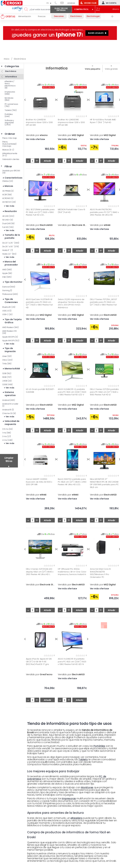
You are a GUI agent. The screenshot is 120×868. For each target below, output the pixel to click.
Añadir (48, 161)
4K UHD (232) (8, 216)
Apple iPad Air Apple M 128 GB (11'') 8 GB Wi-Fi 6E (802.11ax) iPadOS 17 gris (39, 662)
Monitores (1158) (9, 99)
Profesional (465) (10, 294)
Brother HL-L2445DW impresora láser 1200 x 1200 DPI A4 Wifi (39, 122)
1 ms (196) (7, 433)
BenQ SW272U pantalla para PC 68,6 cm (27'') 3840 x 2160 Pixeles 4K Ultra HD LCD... (72, 482)
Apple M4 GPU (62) (11, 341)
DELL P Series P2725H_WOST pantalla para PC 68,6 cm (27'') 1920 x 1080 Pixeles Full (103, 302)
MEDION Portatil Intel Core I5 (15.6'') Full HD (71, 211)
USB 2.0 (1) (7, 311)
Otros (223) (7, 360)
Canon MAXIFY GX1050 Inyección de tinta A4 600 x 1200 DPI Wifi (39, 482)
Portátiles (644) (9, 115)
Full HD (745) (8, 227)
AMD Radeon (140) (10, 327)
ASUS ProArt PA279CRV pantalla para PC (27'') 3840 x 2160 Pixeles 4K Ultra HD (104, 212)
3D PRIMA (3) (8, 191)
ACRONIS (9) (8, 198)
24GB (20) (7, 381)
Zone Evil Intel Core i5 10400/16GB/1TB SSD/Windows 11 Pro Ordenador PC (100, 573)
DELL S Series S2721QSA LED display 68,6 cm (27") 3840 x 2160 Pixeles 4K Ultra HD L (40, 572)
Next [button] (56, 280)
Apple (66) (7, 273)
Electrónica (10, 71)
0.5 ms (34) (7, 429)
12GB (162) (7, 373)
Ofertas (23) (8, 181)
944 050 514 (57, 3)
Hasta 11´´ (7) (8, 250)
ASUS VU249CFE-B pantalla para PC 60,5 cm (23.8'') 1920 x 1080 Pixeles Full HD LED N (72, 662)
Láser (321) (7, 356)
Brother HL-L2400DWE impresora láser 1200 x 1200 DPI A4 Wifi (71, 122)
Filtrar (8, 167)
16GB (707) (7, 377)
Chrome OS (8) (9, 413)
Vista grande (111, 69)
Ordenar (10, 134)
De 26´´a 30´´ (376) (11, 246)
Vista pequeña (92, 69)
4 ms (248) (7, 440)
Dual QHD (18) (8, 223)
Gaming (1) (7, 290)
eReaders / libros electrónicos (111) (10, 85)
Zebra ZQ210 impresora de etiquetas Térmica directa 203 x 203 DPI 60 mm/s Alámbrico (71, 303)
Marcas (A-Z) (8, 150)
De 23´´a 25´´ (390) (11, 243)
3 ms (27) (7, 436)
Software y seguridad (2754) (9, 123)
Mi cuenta (108, 3)
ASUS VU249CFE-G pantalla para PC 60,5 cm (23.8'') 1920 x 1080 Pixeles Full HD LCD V (72, 392)
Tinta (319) (7, 364)
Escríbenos (63, 3)
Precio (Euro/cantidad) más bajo (9, 144)
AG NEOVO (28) (9, 202)
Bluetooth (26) (9, 307)
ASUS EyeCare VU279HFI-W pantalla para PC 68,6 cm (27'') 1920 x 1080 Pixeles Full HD (39, 303)
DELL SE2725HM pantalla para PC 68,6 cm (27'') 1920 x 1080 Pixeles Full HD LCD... (40, 212)
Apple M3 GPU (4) (10, 337)
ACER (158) (7, 195)
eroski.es (71, 3)
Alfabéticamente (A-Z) (10, 154)
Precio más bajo (10, 138)
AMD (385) (7, 270)
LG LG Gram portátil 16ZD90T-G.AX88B (40, 391)
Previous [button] (25, 100)
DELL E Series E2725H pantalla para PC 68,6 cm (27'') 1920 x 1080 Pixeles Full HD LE (104, 392)
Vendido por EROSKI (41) (11, 172)
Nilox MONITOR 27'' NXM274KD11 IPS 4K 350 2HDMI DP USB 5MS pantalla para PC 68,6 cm (104, 483)
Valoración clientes (11, 159)
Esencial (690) (9, 287)
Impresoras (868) (10, 93)
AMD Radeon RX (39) (9, 332)
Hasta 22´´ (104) (9, 254)
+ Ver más (9, 206)
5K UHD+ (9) (8, 220)
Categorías (12, 66)
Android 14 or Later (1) (10, 405)
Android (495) (9, 400)
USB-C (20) (7, 314)
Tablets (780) (11, 110)
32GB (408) (7, 384)
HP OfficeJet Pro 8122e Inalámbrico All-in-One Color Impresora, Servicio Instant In (72, 572)
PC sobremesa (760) (11, 105)
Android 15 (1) (8, 410)
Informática (11, 77)
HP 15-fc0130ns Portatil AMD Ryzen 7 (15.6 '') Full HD (103, 121)
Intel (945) (7, 277)
